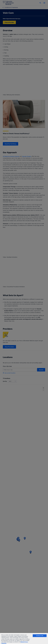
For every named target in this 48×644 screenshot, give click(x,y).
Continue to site (40, 636)
